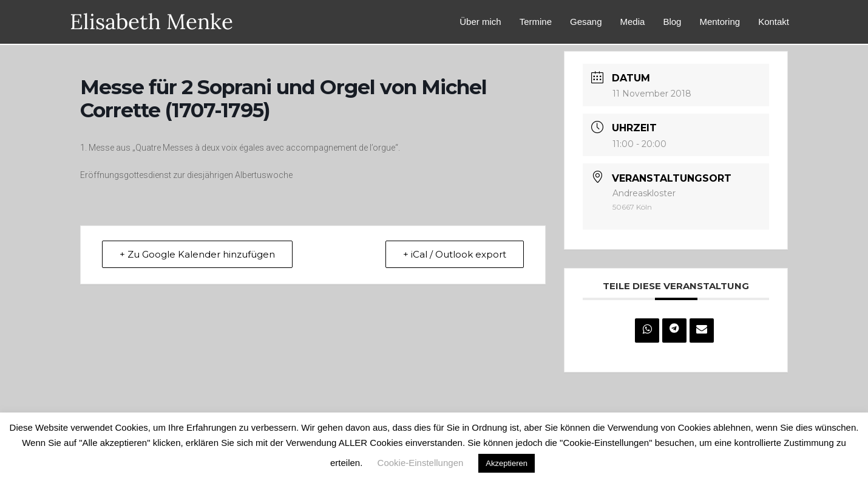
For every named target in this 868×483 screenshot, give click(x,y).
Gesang (586, 22)
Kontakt (774, 22)
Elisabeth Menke (151, 22)
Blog (672, 22)
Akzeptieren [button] (507, 463)
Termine (536, 22)
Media (633, 22)
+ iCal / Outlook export (455, 254)
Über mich (480, 22)
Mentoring (720, 22)
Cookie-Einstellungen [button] (421, 463)
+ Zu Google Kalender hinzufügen (197, 254)
